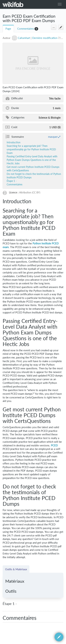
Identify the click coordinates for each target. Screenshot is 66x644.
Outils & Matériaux (16, 569)
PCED (54, 445)
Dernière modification (45, 38)
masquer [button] (53, 137)
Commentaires (26, 29)
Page (8, 29)
